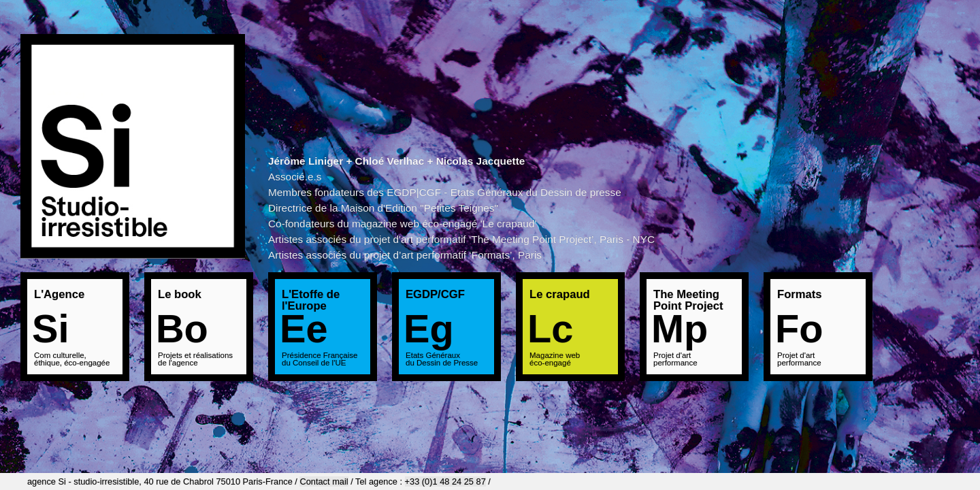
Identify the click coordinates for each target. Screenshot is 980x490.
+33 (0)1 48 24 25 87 (445, 481)
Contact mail (324, 481)
